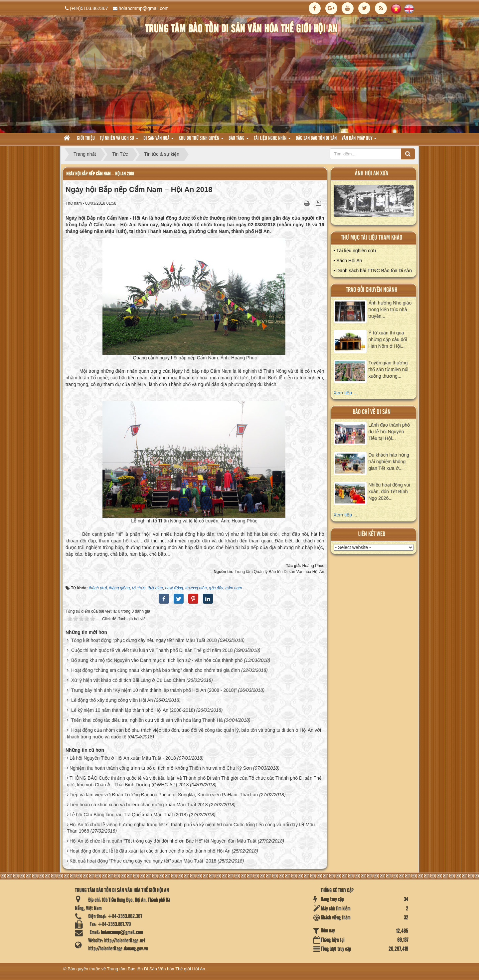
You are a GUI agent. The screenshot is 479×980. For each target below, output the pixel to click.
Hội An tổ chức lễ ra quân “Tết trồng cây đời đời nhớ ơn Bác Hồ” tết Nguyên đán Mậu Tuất (163, 841)
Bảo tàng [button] (239, 140)
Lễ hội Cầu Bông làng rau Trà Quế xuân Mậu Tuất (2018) (129, 815)
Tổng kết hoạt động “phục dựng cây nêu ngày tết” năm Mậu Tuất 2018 (144, 640)
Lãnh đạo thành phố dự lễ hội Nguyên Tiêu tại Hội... (389, 432)
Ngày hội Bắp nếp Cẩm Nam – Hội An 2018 (100, 174)
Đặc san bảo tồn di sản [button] (316, 138)
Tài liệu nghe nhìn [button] (272, 140)
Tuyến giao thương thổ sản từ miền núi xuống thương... (389, 369)
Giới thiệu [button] (86, 138)
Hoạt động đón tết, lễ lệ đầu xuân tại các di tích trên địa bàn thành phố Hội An (150, 851)
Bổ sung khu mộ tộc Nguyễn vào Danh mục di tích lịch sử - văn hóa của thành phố (157, 660)
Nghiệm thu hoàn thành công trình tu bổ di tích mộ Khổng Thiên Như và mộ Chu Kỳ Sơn (161, 768)
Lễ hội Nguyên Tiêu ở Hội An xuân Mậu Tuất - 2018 (123, 758)
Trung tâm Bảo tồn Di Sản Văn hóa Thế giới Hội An (156, 969)
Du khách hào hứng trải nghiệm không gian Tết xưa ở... (389, 462)
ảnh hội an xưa (372, 174)
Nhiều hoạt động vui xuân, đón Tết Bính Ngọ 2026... (389, 491)
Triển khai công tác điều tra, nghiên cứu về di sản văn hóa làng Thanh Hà (147, 720)
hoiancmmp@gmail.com (144, 8)
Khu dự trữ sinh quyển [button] (201, 140)
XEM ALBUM (374, 202)
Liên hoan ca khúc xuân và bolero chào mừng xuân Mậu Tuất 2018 (139, 805)
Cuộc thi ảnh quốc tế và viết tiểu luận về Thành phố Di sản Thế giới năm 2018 (152, 650)
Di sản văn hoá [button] (159, 140)
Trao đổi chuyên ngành (372, 290)
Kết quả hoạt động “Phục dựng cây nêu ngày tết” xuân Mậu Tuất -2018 (143, 861)
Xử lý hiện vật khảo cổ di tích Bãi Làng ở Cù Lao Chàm (128, 680)
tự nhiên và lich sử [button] (119, 140)
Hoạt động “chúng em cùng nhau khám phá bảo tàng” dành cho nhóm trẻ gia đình (156, 670)
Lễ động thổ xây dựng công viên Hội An (112, 700)
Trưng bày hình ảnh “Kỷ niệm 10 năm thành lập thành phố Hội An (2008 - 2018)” (154, 690)
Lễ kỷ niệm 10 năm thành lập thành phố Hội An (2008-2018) (133, 710)
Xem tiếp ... (345, 393)
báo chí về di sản (372, 412)
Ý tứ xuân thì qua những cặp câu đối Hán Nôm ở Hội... (388, 339)
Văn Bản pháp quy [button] (359, 140)
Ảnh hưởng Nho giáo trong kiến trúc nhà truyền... (390, 309)
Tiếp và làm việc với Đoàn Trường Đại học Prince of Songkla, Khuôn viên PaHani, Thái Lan (164, 795)
